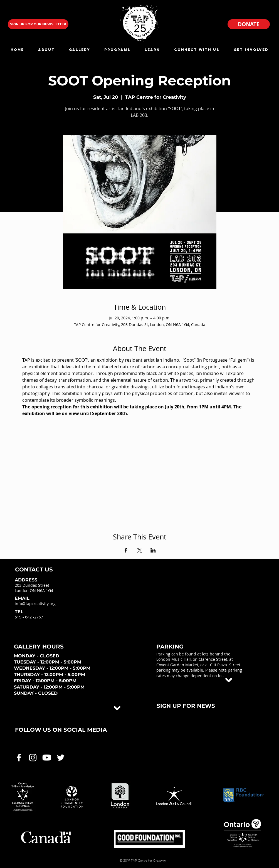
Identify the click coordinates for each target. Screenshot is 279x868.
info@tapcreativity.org (35, 604)
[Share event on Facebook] (126, 550)
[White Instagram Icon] (33, 758)
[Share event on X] (139, 550)
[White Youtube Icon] (47, 758)
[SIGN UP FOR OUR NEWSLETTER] (38, 24)
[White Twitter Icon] (61, 758)
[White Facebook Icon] (19, 758)
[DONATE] (249, 24)
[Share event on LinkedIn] (153, 550)
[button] (47, 50)
